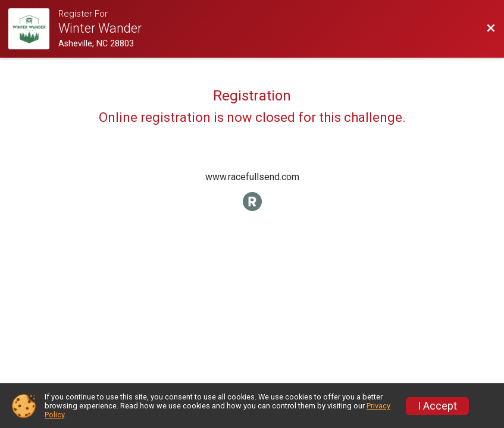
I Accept (437, 406)
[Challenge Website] (33, 29)
